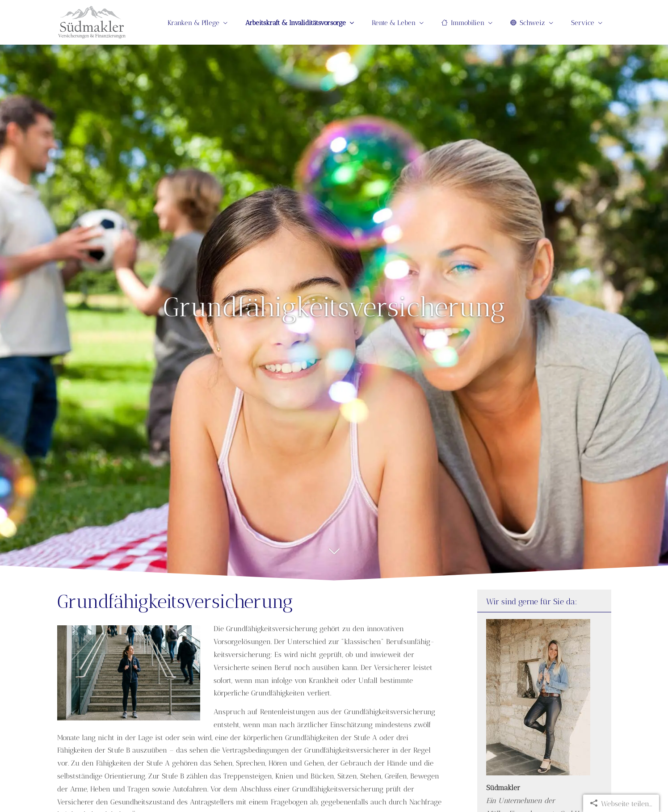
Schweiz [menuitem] (528, 23)
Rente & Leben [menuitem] (394, 23)
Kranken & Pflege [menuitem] (193, 23)
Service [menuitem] (583, 23)
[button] (334, 556)
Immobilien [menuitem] (463, 23)
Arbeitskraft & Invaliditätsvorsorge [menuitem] (296, 23)
